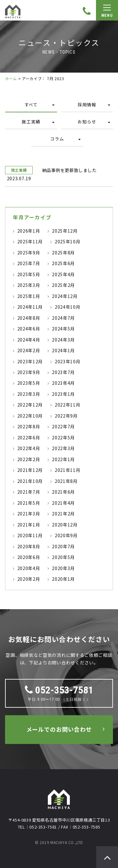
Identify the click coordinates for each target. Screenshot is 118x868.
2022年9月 (66, 416)
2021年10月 (30, 481)
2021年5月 (29, 503)
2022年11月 (67, 405)
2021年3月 (29, 514)
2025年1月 (29, 296)
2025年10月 (67, 241)
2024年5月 (63, 329)
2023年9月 (29, 372)
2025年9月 (29, 253)
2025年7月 (29, 263)
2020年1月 (63, 579)
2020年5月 (63, 557)
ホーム (11, 78)
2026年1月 (29, 231)
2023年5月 (29, 383)
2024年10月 (67, 307)
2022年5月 (63, 437)
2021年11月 (67, 470)
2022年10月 (30, 416)
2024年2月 (29, 350)
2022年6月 (29, 437)
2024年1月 (63, 350)
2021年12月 (30, 470)
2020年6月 (29, 557)
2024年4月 (29, 340)
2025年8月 (63, 253)
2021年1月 (29, 525)
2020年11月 (30, 535)
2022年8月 (29, 426)
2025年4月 (63, 274)
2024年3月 (63, 340)
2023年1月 (63, 394)
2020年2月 (29, 579)
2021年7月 (29, 492)
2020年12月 (65, 525)
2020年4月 (29, 568)
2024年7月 (63, 318)
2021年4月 (63, 503)
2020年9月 (66, 535)
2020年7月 (63, 546)
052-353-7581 (59, 690)
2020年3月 (63, 568)
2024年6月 (29, 329)
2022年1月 (63, 459)
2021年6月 (63, 492)
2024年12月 (65, 296)
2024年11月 (30, 307)
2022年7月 (63, 426)
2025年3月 (29, 285)
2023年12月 (30, 361)
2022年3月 (63, 448)
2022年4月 (29, 448)
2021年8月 (66, 481)
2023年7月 (63, 372)
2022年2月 (29, 459)
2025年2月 (63, 285)
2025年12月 (65, 231)
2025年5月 (29, 274)
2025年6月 (63, 263)
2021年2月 (63, 514)
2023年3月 (29, 394)
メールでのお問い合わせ (59, 729)
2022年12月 (30, 405)
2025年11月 (30, 241)
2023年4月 (63, 383)
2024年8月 (29, 318)
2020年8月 (29, 546)
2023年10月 (67, 361)
